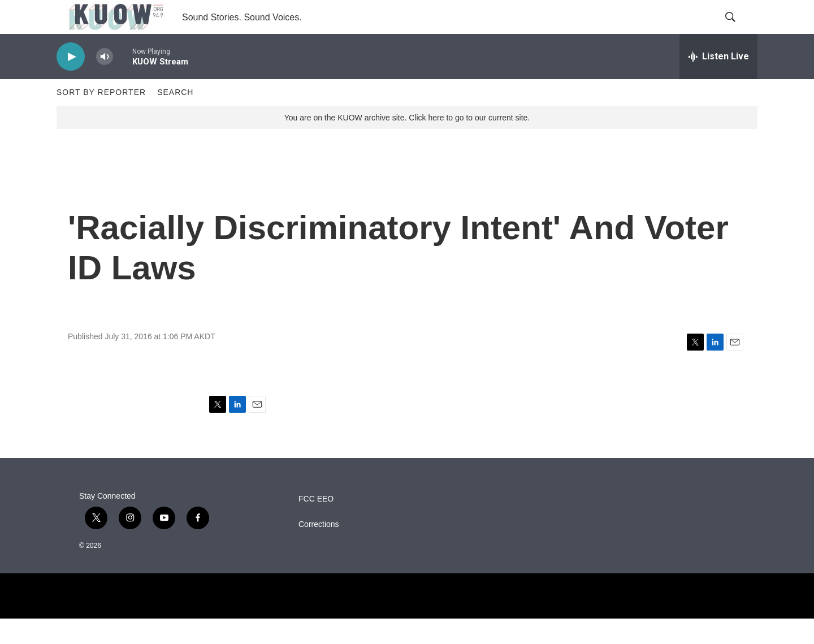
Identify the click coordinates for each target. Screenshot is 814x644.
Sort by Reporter (101, 118)
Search (175, 118)
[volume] (105, 82)
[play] (71, 82)
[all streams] (718, 82)
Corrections (319, 550)
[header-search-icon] (739, 30)
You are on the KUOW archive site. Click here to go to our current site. (407, 143)
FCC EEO (316, 524)
